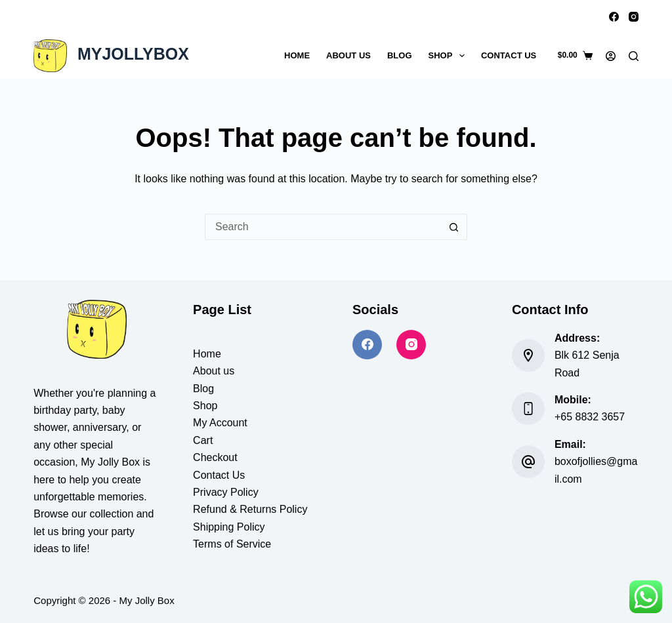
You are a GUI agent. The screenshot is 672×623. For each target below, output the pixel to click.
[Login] (611, 56)
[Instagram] (634, 17)
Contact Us (509, 55)
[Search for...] (323, 227)
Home (297, 55)
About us (214, 371)
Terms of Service (232, 544)
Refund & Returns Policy (250, 509)
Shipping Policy (229, 527)
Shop (449, 56)
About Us (348, 55)
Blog (400, 55)
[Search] (634, 56)
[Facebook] (614, 17)
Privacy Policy (226, 492)
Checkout (215, 457)
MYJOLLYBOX (133, 54)
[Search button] (454, 227)
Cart (203, 440)
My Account (220, 423)
